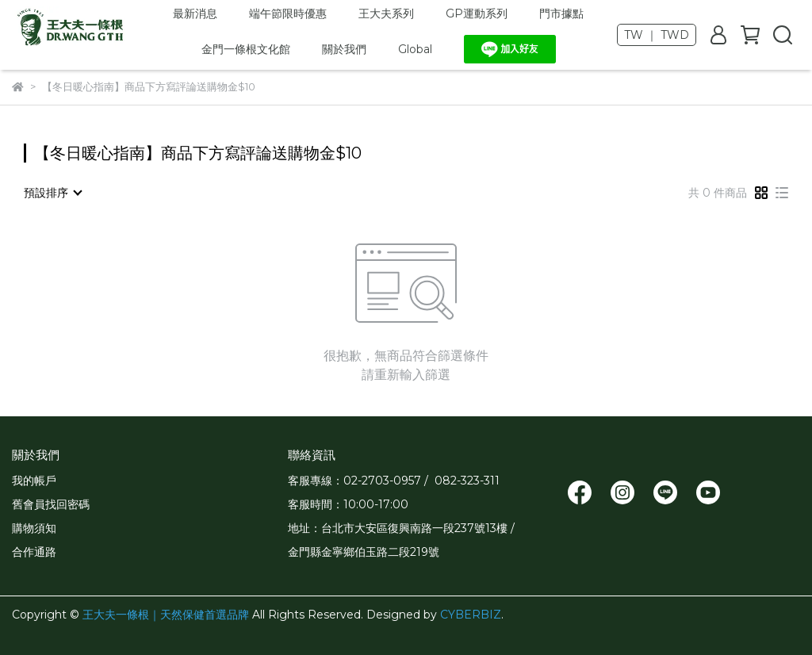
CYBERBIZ (471, 615)
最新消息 (195, 13)
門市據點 (561, 13)
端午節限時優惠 (288, 13)
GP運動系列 (477, 13)
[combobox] (52, 193)
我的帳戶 (34, 481)
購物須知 (34, 528)
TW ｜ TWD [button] (657, 35)
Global (415, 49)
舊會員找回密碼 (51, 504)
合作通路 (34, 552)
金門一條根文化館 (246, 49)
